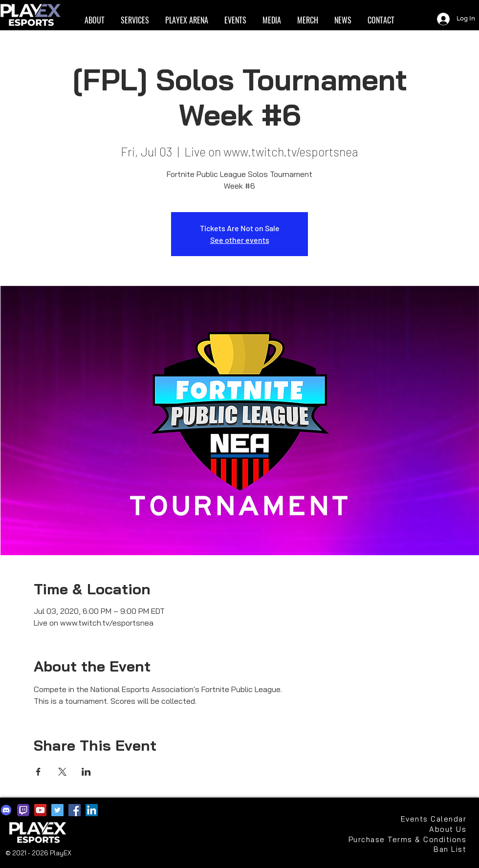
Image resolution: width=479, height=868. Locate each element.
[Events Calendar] (434, 819)
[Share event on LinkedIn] (86, 772)
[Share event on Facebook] (38, 772)
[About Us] (443, 829)
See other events (240, 240)
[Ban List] (434, 849)
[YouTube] (40, 810)
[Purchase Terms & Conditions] (406, 839)
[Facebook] (75, 810)
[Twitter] (57, 810)
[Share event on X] (62, 772)
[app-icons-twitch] (23, 810)
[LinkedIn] (92, 810)
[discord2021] (6, 810)
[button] (94, 20)
